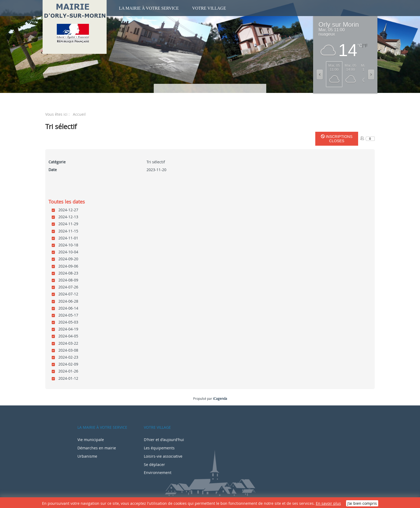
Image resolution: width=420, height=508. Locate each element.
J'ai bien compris (362, 503)
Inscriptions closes (337, 139)
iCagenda (220, 398)
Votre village (209, 8)
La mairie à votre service (149, 8)
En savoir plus (328, 503)
